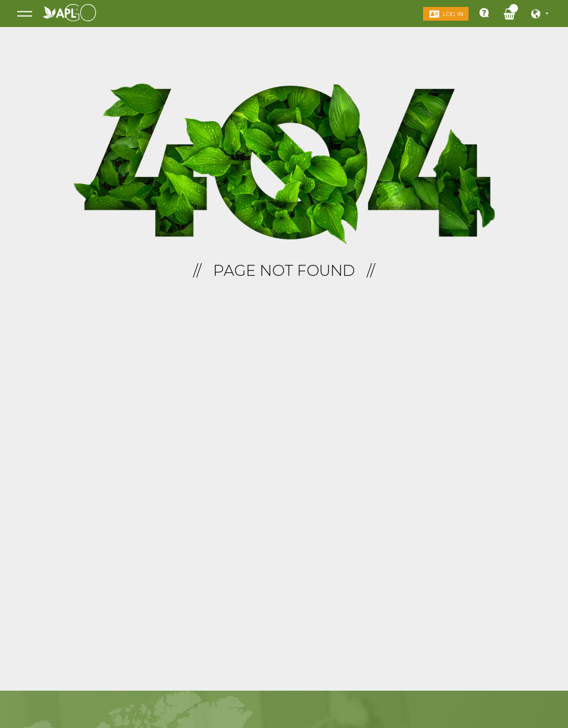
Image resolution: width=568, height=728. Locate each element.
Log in (451, 14)
